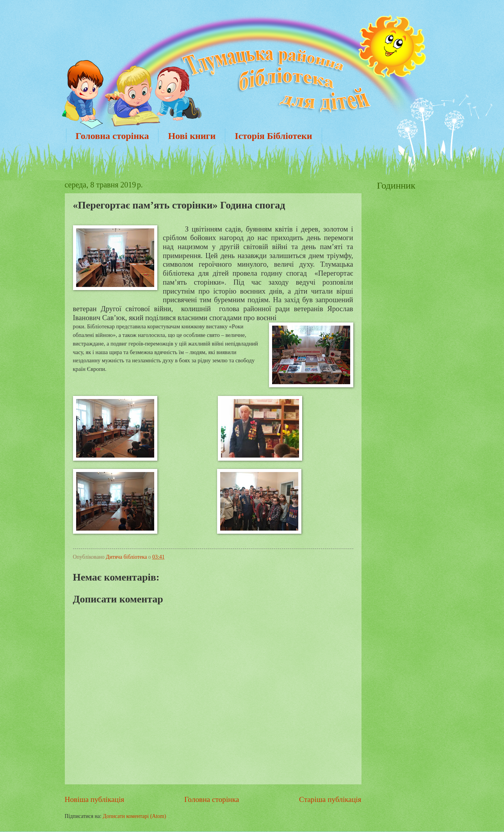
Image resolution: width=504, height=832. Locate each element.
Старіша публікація (330, 799)
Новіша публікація (95, 799)
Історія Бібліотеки (273, 136)
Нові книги (192, 136)
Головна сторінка (112, 136)
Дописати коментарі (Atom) (134, 816)
